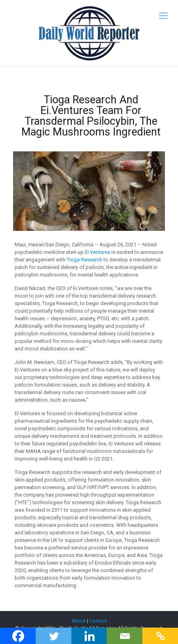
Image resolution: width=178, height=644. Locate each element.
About (78, 621)
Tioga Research (84, 260)
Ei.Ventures (98, 252)
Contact (98, 621)
